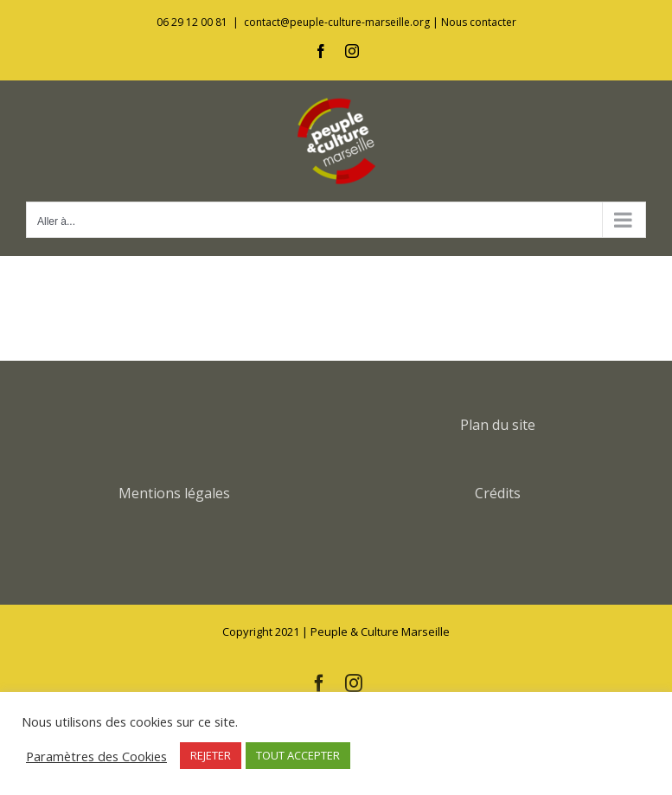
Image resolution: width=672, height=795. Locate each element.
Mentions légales (174, 493)
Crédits (498, 493)
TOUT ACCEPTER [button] (298, 755)
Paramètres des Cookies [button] (96, 756)
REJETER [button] (211, 755)
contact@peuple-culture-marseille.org (337, 22)
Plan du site (498, 425)
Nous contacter (479, 22)
